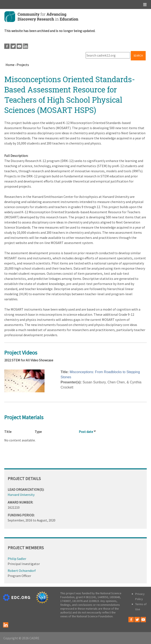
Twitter (13, 46)
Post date (88, 432)
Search (138, 56)
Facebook (7, 46)
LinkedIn (25, 46)
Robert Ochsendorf (22, 571)
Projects (23, 65)
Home (10, 65)
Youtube (19, 46)
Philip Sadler (17, 559)
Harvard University (21, 495)
